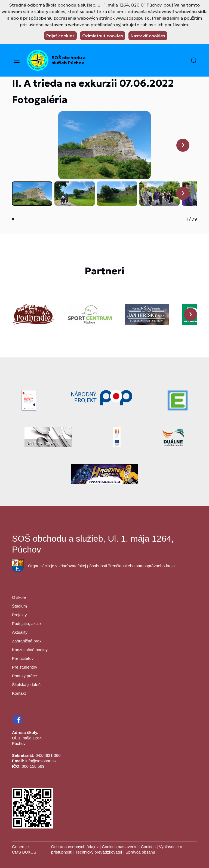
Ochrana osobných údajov (75, 847)
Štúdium (19, 606)
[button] (194, 60)
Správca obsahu (140, 852)
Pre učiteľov (23, 658)
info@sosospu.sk (41, 761)
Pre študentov (25, 667)
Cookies (149, 847)
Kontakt (19, 693)
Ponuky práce (24, 676)
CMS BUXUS (24, 852)
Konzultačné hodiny (30, 650)
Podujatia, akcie (26, 623)
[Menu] (17, 60)
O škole (19, 597)
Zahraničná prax (27, 641)
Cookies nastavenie (120, 847)
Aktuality (20, 632)
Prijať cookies (60, 36)
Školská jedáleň (26, 685)
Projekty (19, 615)
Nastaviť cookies (148, 36)
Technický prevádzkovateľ (99, 852)
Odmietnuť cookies (103, 36)
